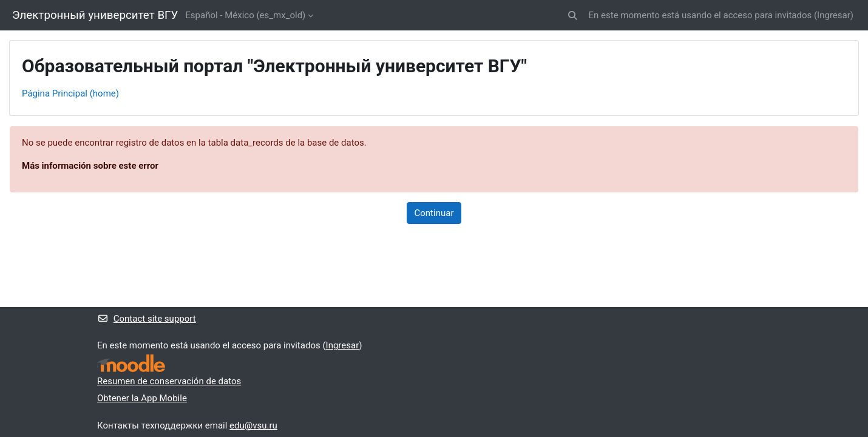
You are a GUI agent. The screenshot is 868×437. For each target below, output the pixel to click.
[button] (573, 15)
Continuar (434, 213)
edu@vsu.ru (253, 425)
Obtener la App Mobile (142, 398)
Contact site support (147, 319)
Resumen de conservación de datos (169, 381)
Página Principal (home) (70, 93)
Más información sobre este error (90, 166)
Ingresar (834, 15)
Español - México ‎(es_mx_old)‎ (245, 15)
